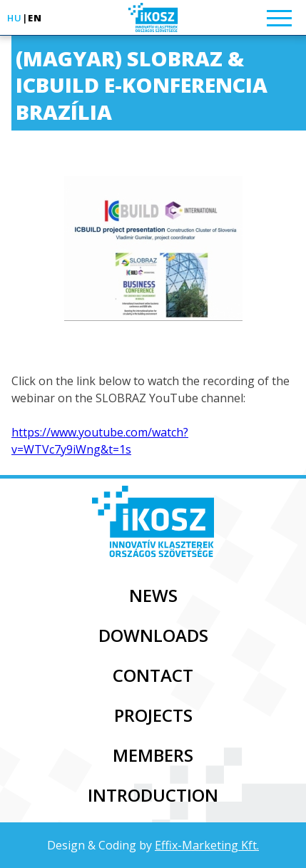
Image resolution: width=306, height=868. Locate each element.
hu (15, 18)
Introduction (153, 795)
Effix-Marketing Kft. (207, 845)
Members (153, 755)
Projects (153, 715)
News (153, 595)
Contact (153, 675)
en (35, 18)
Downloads (153, 635)
